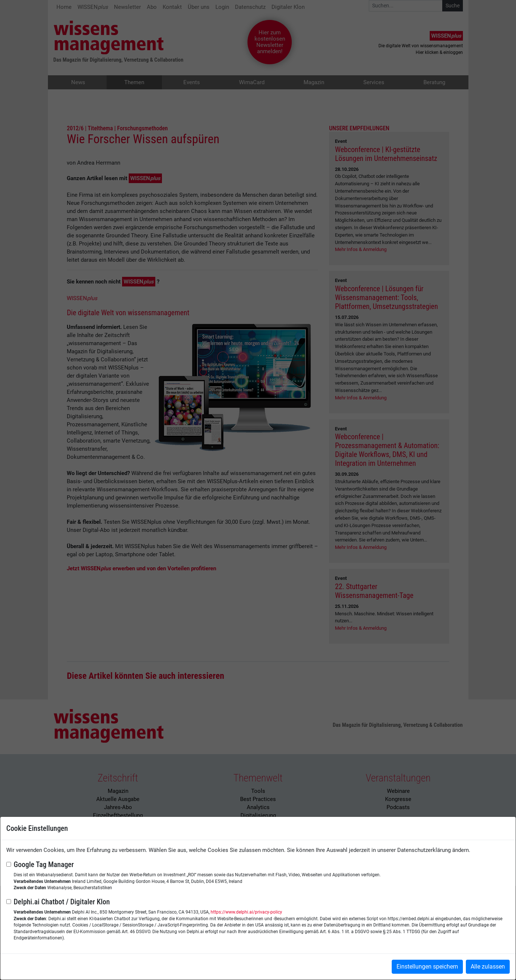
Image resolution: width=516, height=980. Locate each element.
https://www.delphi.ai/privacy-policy (246, 912)
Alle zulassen (488, 967)
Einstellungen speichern (427, 967)
